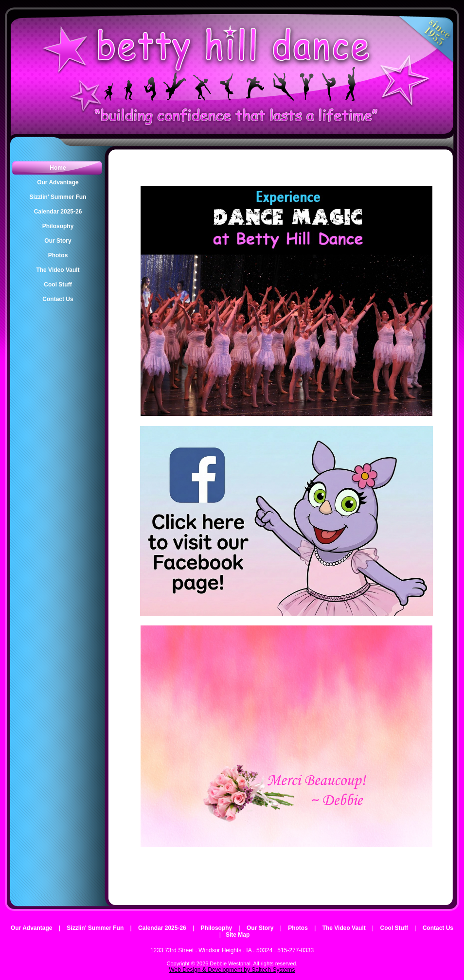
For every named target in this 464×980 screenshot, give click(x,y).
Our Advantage (32, 928)
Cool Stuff (394, 928)
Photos (298, 928)
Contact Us (438, 928)
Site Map (238, 935)
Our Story (260, 928)
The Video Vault (344, 928)
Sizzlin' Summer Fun (95, 928)
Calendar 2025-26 (162, 928)
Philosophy (217, 928)
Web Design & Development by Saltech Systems (232, 970)
